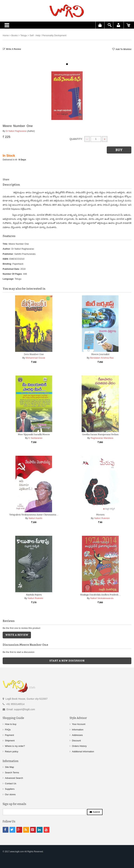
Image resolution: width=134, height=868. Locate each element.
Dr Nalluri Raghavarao (16, 131)
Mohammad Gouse (35, 358)
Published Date (11, 269)
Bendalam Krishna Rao (102, 358)
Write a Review (14, 49)
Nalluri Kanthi (35, 518)
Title (5, 244)
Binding (7, 264)
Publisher (8, 254)
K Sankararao (36, 438)
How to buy (11, 724)
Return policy (12, 752)
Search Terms (12, 773)
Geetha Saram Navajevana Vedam (100, 434)
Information (78, 730)
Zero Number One (34, 354)
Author (6, 249)
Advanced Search (14, 778)
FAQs (8, 730)
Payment (9, 735)
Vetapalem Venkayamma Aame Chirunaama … (34, 515)
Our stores (10, 794)
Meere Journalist (100, 354)
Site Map (9, 767)
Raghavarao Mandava (102, 438)
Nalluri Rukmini (102, 518)
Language (8, 279)
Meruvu (100, 515)
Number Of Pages (12, 274)
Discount (76, 741)
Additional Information (83, 752)
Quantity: (76, 139)
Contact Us (11, 783)
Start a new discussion (67, 661)
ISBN (5, 259)
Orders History (79, 746)
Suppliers (10, 789)
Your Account (79, 724)
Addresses (77, 735)
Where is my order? (15, 746)
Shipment (10, 741)
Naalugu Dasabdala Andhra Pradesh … (100, 595)
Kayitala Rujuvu (34, 595)
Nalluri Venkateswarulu (102, 598)
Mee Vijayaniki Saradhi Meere (34, 434)
